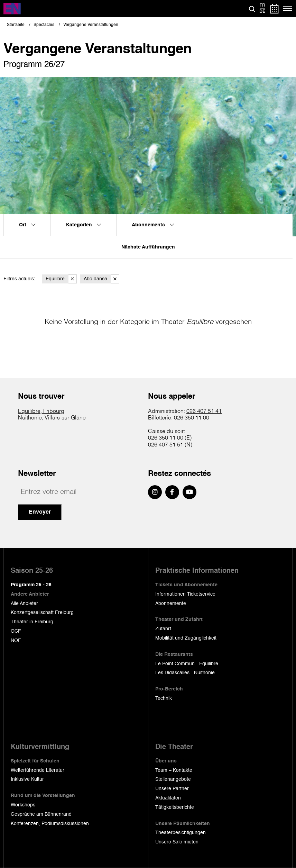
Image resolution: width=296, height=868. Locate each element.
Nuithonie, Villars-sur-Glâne (52, 418)
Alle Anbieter (24, 604)
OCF (16, 631)
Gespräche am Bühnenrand (41, 814)
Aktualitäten (168, 798)
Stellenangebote (173, 779)
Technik (164, 698)
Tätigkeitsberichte (175, 807)
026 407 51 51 (166, 445)
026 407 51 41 (204, 412)
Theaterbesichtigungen (181, 833)
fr (262, 6)
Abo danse (101, 279)
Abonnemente (171, 604)
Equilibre (61, 279)
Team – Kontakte (174, 770)
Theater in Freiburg (32, 622)
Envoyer (40, 512)
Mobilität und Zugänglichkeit (186, 638)
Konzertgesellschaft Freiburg (42, 613)
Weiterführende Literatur (38, 770)
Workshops (23, 805)
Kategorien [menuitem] (84, 225)
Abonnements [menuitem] (153, 225)
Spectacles (44, 25)
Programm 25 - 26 (31, 585)
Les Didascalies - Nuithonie (185, 673)
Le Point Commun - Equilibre (187, 664)
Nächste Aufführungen (148, 247)
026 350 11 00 (192, 418)
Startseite (16, 25)
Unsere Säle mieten (177, 842)
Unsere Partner (172, 789)
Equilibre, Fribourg (41, 412)
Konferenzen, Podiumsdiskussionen (50, 824)
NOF (16, 641)
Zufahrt (163, 629)
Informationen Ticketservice (185, 594)
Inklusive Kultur (27, 779)
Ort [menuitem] (27, 225)
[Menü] (288, 9)
